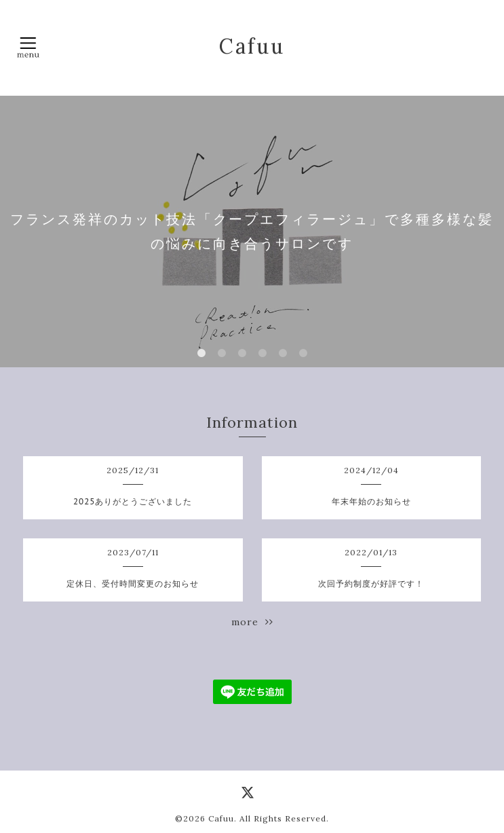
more (252, 622)
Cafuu (252, 46)
